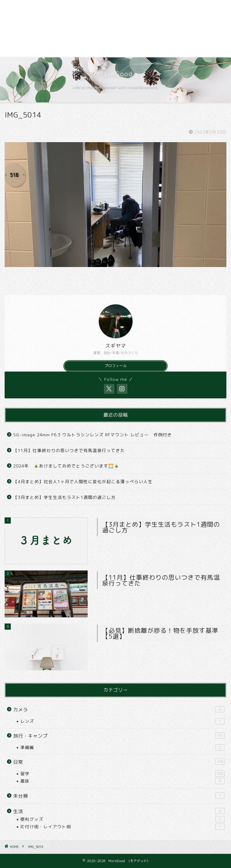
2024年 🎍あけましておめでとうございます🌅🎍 (66, 466)
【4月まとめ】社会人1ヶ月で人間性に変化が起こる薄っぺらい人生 (83, 481)
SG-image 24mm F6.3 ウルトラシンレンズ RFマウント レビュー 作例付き (93, 435)
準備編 (122, 747)
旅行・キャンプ (119, 736)
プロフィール (116, 366)
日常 (119, 762)
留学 (122, 774)
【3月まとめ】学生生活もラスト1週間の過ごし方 (64, 497)
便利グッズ (122, 819)
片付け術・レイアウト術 (122, 827)
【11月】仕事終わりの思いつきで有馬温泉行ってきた (69, 450)
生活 (119, 811)
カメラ (119, 710)
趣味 (122, 781)
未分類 (119, 796)
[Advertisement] (115, 29)
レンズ (122, 721)
